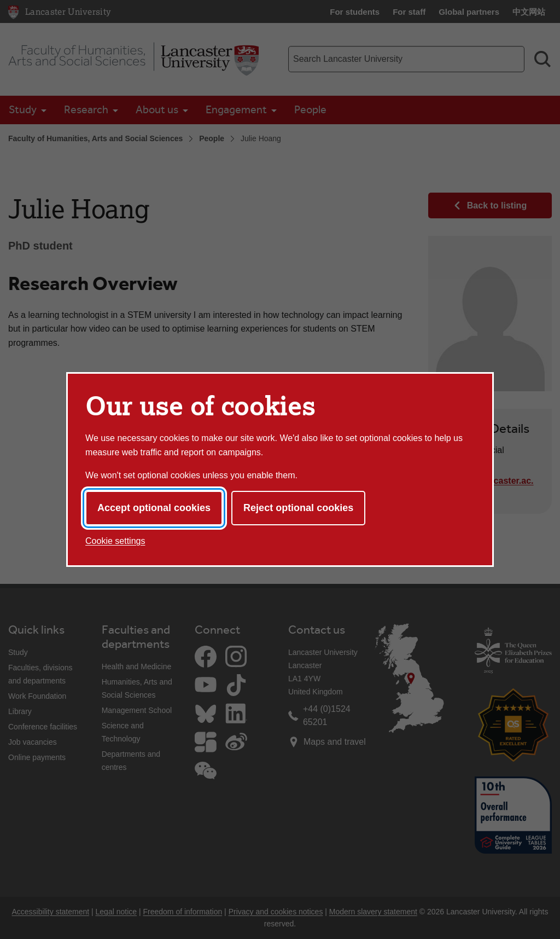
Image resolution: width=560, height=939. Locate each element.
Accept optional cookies (154, 508)
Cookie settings (115, 541)
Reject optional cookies (298, 508)
